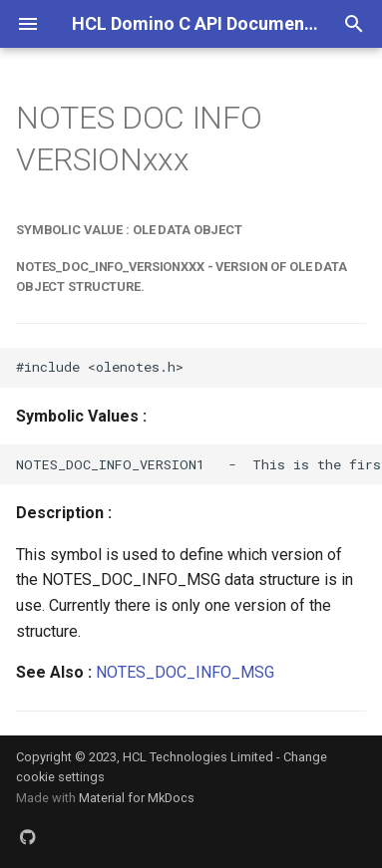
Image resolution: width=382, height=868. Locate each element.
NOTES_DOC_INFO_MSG (185, 672)
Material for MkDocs (137, 798)
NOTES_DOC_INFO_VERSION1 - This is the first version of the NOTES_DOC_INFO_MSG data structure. (199, 464)
